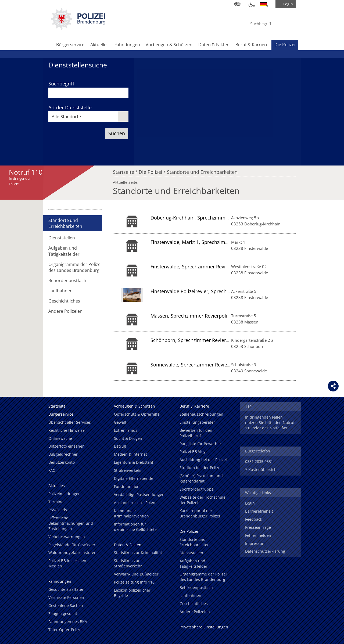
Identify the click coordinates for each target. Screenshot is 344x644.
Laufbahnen (60, 291)
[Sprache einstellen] (264, 4)
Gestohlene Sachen (66, 605)
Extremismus (126, 430)
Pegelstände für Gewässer (72, 545)
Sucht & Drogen (128, 438)
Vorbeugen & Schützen (169, 45)
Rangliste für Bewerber (200, 444)
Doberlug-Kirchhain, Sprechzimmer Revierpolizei (205, 218)
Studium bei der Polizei (200, 468)
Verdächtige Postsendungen (139, 494)
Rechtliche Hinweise (67, 430)
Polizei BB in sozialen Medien (67, 563)
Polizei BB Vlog (193, 451)
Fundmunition (127, 486)
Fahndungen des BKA (68, 622)
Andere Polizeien (65, 311)
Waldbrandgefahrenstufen (72, 553)
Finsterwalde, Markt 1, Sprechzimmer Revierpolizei (207, 242)
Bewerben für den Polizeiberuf (196, 433)
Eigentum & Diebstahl (134, 462)
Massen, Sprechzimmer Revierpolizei (192, 316)
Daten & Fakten (214, 45)
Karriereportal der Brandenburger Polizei (200, 513)
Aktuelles (99, 45)
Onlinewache (60, 438)
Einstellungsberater (197, 422)
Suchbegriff (61, 84)
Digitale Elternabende (134, 478)
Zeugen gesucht (63, 614)
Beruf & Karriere (252, 45)
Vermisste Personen (66, 597)
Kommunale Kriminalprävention (131, 513)
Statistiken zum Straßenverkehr (128, 563)
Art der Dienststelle (70, 107)
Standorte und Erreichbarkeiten (202, 171)
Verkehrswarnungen (67, 537)
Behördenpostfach (67, 280)
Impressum (255, 543)
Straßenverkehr (128, 470)
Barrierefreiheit (259, 511)
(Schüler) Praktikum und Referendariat (201, 478)
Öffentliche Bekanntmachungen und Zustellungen (71, 523)
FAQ (52, 470)
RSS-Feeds (58, 510)
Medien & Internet (130, 454)
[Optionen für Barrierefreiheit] (250, 4)
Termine (56, 502)
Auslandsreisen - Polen (135, 503)
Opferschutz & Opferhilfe (137, 414)
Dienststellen (62, 238)
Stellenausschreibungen (201, 414)
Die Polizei (285, 45)
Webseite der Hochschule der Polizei (203, 500)
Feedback (254, 519)
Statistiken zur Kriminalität (138, 553)
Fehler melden (258, 535)
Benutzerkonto (62, 462)
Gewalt (120, 422)
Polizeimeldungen (64, 494)
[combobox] (88, 116)
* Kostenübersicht (261, 469)
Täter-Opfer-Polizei (65, 630)
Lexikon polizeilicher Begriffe (132, 593)
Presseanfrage (258, 527)
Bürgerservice (70, 45)
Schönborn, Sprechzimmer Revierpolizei (196, 340)
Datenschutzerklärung (265, 551)
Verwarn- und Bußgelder (136, 574)
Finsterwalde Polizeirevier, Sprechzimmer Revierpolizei (212, 291)
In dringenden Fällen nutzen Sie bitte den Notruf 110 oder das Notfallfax (270, 422)
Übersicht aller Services (70, 422)
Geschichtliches (64, 301)
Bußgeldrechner (63, 454)
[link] (78, 28)
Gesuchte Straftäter (66, 589)
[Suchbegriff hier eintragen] (266, 24)
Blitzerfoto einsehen (67, 446)
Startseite (123, 171)
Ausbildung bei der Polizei (203, 460)
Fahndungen (127, 45)
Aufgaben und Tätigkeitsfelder (64, 251)
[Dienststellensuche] (237, 4)
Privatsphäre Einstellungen (204, 627)
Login (250, 503)
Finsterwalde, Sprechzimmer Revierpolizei (198, 267)
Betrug (120, 446)
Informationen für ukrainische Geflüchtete (135, 527)
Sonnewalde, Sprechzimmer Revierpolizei (197, 365)
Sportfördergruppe (197, 489)
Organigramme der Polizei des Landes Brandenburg (75, 267)
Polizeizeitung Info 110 (134, 582)
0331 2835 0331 (259, 461)
